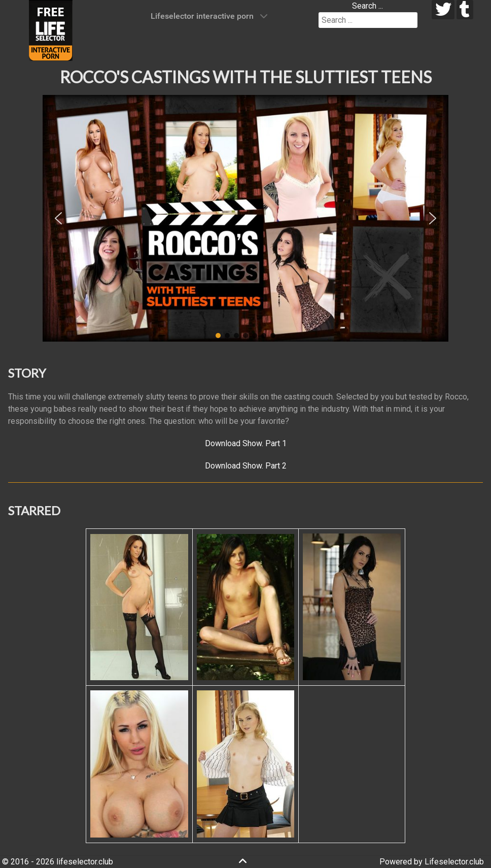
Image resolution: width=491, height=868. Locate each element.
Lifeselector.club (454, 862)
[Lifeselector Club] (51, 30)
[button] (58, 218)
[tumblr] (465, 10)
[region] (245, 218)
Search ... (367, 6)
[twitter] (443, 10)
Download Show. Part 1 (246, 443)
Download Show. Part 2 (246, 466)
